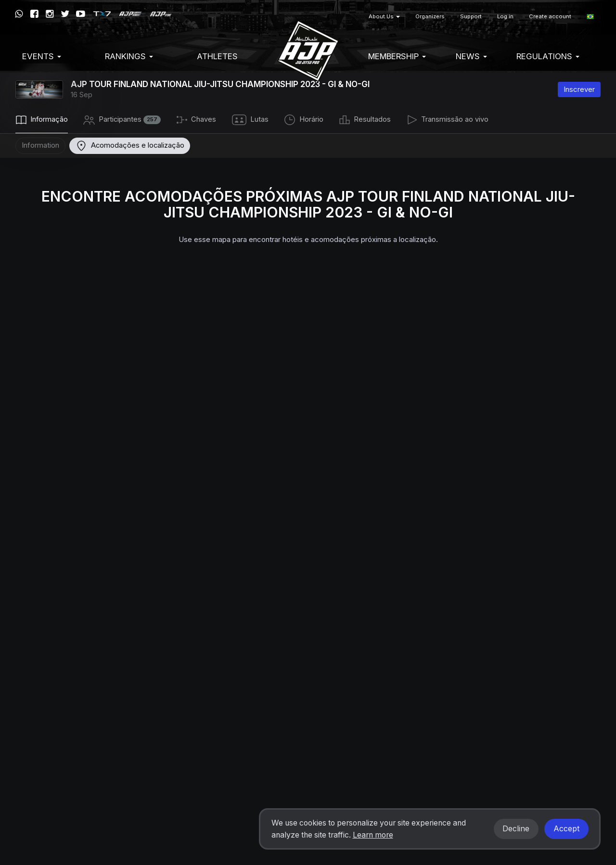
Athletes (217, 56)
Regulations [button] (548, 56)
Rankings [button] (129, 56)
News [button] (471, 56)
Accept (566, 829)
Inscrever (579, 89)
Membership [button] (397, 56)
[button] (590, 17)
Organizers (430, 16)
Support (471, 16)
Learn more (373, 835)
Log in (505, 16)
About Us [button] (384, 16)
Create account (550, 16)
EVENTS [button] (42, 56)
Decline (516, 829)
